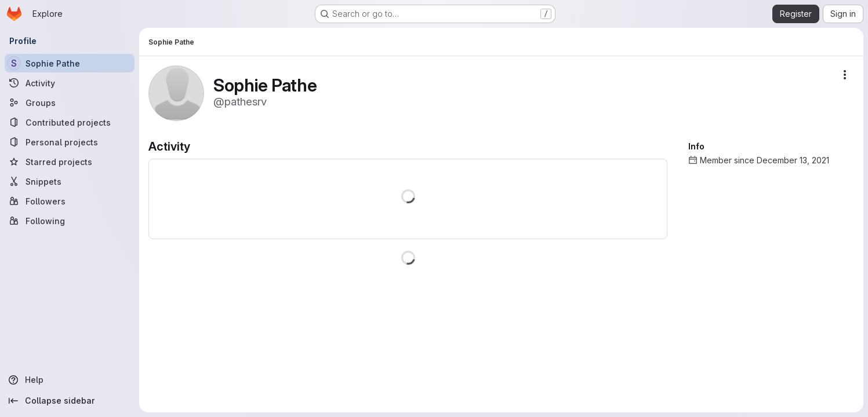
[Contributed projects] (70, 122)
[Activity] (70, 83)
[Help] (70, 380)
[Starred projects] (70, 162)
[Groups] (70, 103)
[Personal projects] (70, 142)
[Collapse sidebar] (70, 401)
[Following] (70, 221)
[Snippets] (70, 181)
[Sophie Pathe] (70, 63)
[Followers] (70, 201)
